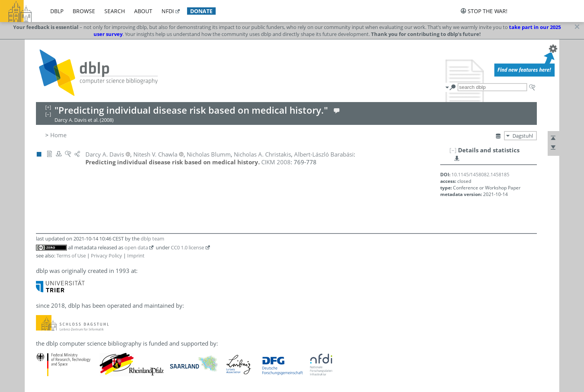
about (143, 11)
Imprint (136, 256)
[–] (453, 150)
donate (201, 11)
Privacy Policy (106, 256)
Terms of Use (71, 256)
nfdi (168, 11)
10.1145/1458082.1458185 (480, 175)
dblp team (152, 239)
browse (84, 11)
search (115, 11)
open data (136, 247)
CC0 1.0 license (187, 247)
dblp (57, 11)
